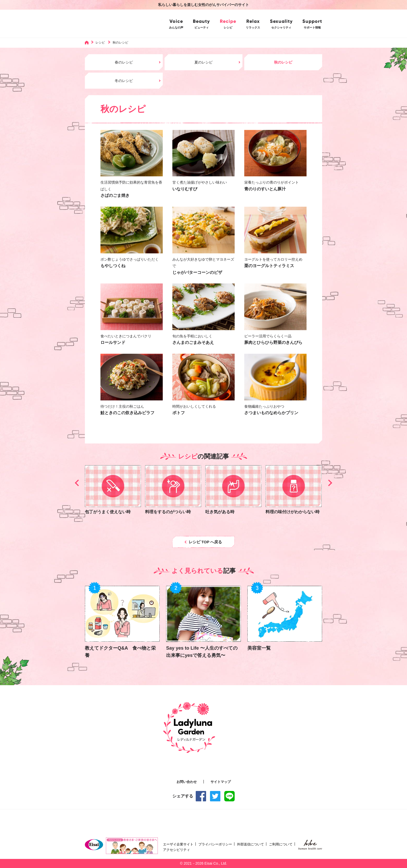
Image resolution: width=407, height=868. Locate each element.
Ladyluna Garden (123, 23)
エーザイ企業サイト (178, 844)
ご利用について (281, 844)
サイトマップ (221, 782)
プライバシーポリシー (215, 844)
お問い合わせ (187, 782)
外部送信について (250, 844)
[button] (78, 483)
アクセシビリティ (177, 850)
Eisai (94, 845)
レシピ (100, 43)
